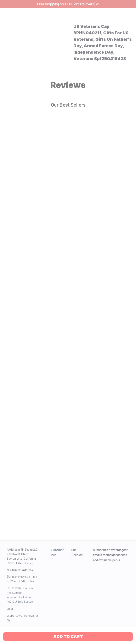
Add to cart (68, 637)
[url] (22, 618)
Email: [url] (11, 609)
